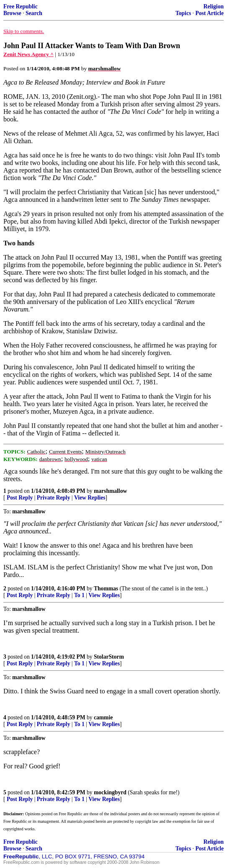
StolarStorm (109, 657)
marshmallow (110, 491)
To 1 (79, 595)
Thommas (106, 589)
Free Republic (21, 6)
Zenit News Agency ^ (28, 54)
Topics (183, 13)
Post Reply (20, 498)
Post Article (209, 13)
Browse (12, 13)
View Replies (90, 498)
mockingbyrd (110, 792)
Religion (214, 6)
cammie (103, 717)
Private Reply (54, 498)
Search (34, 13)
